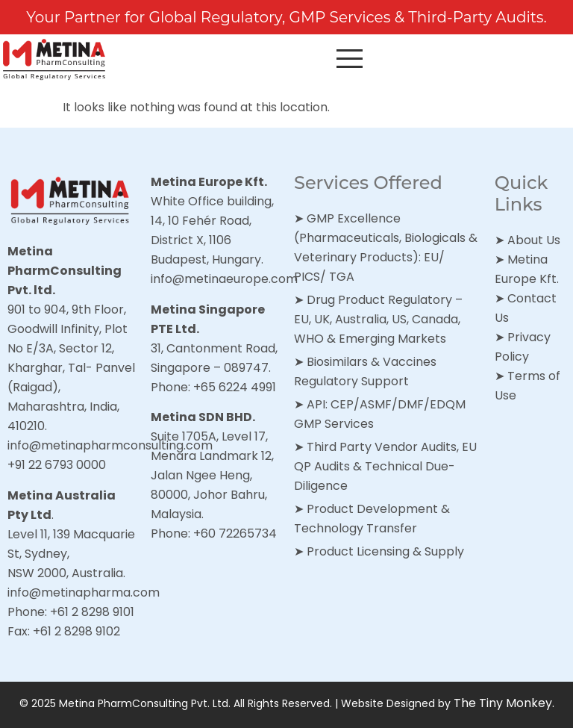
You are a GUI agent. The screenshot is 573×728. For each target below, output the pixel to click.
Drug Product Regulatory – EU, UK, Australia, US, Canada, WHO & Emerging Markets (378, 319)
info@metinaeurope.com (224, 279)
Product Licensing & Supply (385, 551)
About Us (534, 240)
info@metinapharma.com (84, 592)
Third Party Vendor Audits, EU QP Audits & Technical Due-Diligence (385, 466)
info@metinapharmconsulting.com (110, 445)
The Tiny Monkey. (504, 703)
